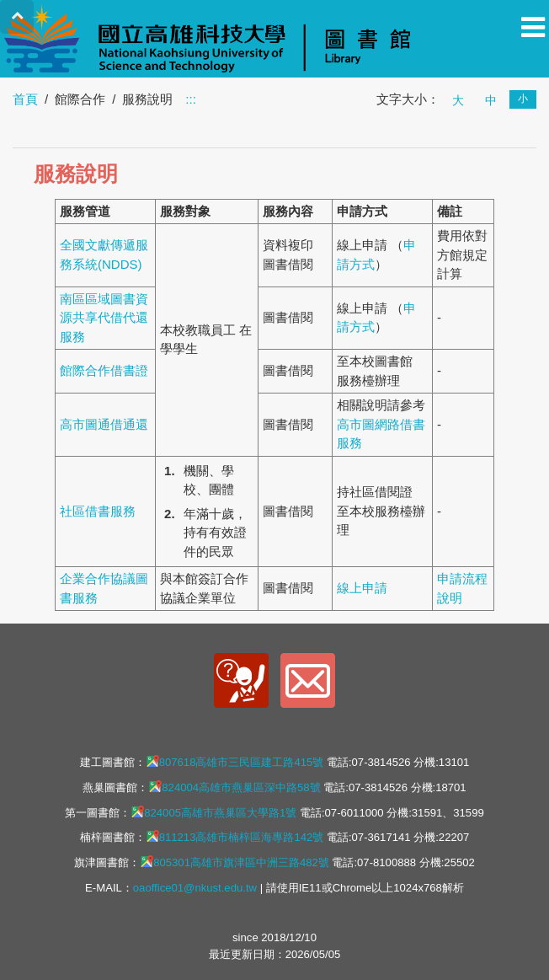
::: (191, 99)
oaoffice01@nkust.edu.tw (195, 888)
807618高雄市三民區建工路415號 (235, 762)
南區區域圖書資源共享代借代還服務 (104, 318)
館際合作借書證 (104, 370)
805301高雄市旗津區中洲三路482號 (235, 862)
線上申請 (362, 588)
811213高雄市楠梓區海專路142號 (235, 837)
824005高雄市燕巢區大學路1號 (213, 812)
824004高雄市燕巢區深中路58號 (234, 787)
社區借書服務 (98, 511)
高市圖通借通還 (104, 424)
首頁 (25, 99)
